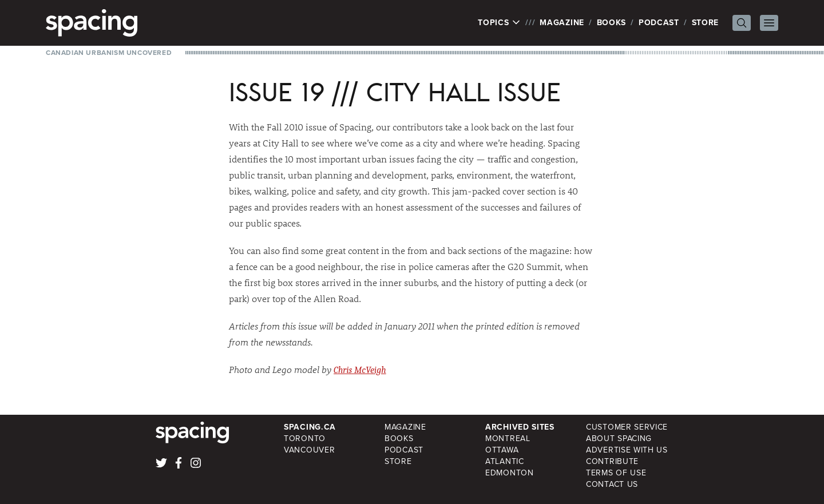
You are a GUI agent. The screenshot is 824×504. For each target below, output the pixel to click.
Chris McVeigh (360, 370)
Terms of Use (616, 473)
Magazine (562, 23)
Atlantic (505, 461)
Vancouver (309, 450)
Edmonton (510, 473)
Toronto (305, 438)
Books (612, 23)
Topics (499, 23)
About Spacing (619, 438)
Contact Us (612, 484)
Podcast (659, 23)
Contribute (612, 461)
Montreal (508, 438)
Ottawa (502, 450)
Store (706, 23)
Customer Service (627, 427)
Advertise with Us (627, 450)
